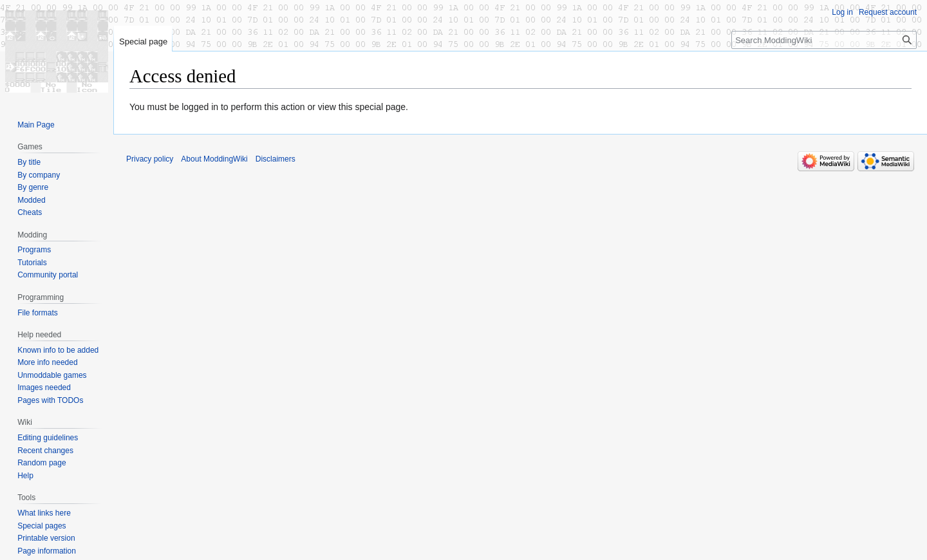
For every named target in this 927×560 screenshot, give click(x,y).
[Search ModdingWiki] (824, 40)
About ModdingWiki (214, 159)
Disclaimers (276, 159)
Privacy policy (150, 159)
